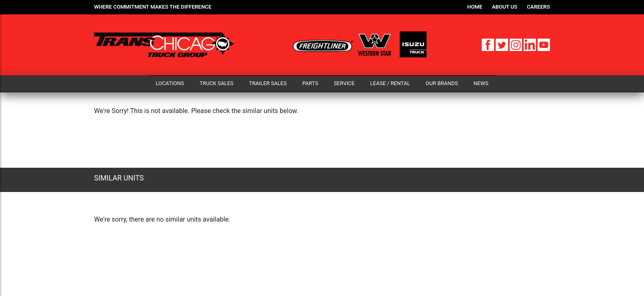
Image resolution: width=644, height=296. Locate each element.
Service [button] (344, 83)
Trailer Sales (268, 83)
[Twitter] (503, 44)
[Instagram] (517, 44)
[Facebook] (489, 44)
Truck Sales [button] (216, 83)
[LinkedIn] (531, 44)
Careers (538, 7)
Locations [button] (170, 83)
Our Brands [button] (442, 83)
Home (475, 7)
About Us (505, 7)
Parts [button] (310, 83)
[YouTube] (544, 44)
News (481, 83)
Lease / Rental (390, 83)
